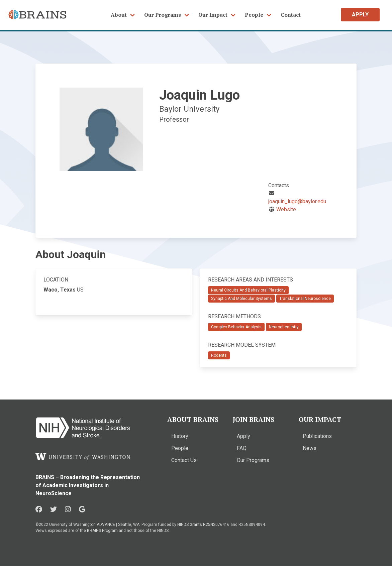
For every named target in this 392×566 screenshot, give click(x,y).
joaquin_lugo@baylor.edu (297, 201)
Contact (291, 15)
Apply (243, 436)
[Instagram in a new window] (68, 510)
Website (286, 209)
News (310, 448)
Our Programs (163, 15)
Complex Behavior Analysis (236, 327)
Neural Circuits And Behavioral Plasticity (248, 290)
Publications (317, 436)
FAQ (242, 448)
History (180, 436)
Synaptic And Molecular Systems (241, 299)
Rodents (219, 355)
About (119, 15)
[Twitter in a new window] (54, 510)
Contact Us (184, 460)
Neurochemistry (284, 327)
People (254, 15)
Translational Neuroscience (305, 299)
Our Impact (213, 15)
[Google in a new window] (82, 510)
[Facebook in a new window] (39, 510)
